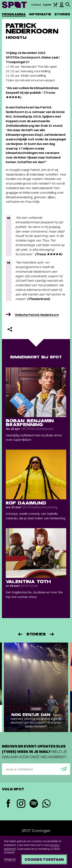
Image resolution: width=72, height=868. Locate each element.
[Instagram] (21, 804)
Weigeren (10, 859)
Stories (62, 14)
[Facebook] (8, 804)
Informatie (40, 14)
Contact (36, 5)
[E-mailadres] (36, 769)
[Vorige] (20, 634)
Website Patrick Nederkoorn (37, 315)
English (47, 5)
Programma (14, 14)
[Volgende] (52, 634)
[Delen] (10, 329)
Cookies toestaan (44, 859)
